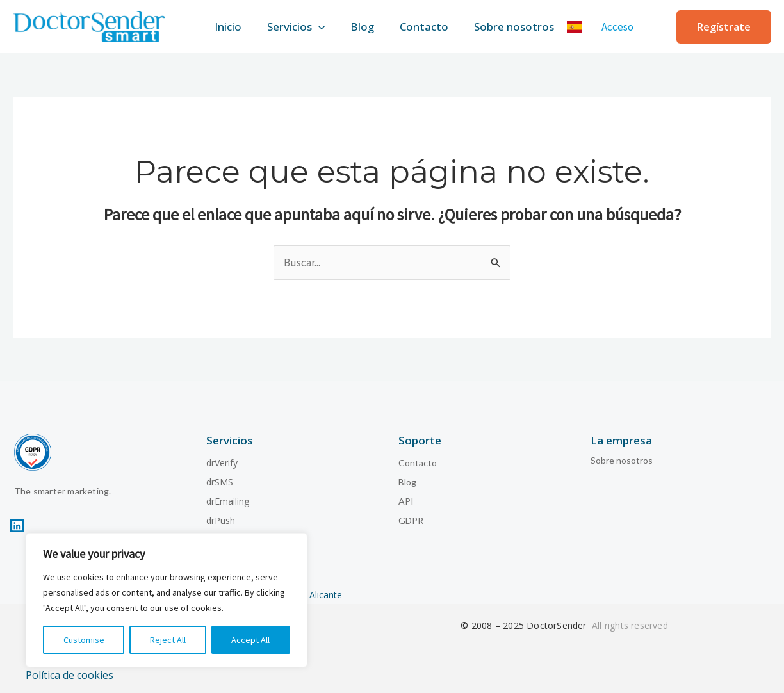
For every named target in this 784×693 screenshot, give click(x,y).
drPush (221, 517)
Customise (84, 640)
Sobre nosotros (524, 25)
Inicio (218, 25)
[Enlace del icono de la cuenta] (630, 26)
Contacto (429, 25)
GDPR (411, 517)
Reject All (168, 640)
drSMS (220, 479)
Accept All (250, 640)
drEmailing (228, 498)
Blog (362, 25)
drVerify (222, 460)
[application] (313, 26)
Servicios (291, 26)
